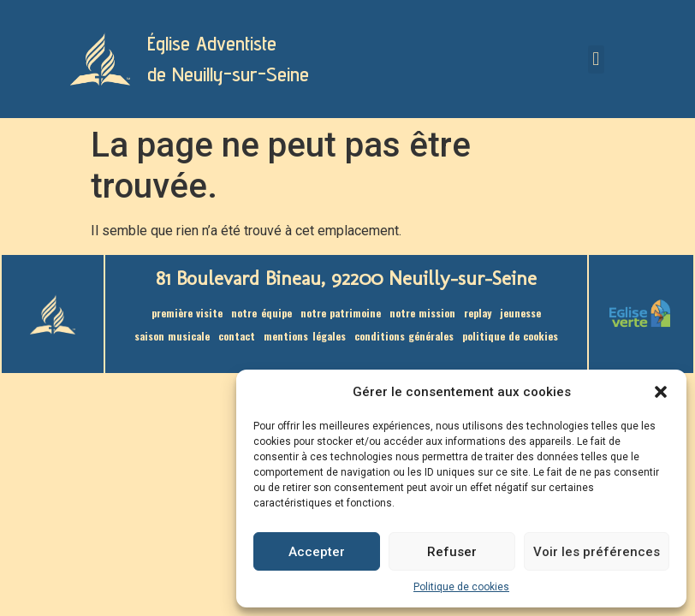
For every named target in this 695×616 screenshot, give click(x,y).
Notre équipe (261, 313)
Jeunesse (520, 313)
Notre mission (422, 313)
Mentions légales (304, 336)
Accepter (317, 552)
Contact (237, 336)
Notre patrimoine (341, 313)
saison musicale (172, 336)
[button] (661, 392)
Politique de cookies (461, 587)
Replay (478, 313)
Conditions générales (404, 336)
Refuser (452, 552)
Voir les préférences (597, 552)
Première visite (187, 313)
